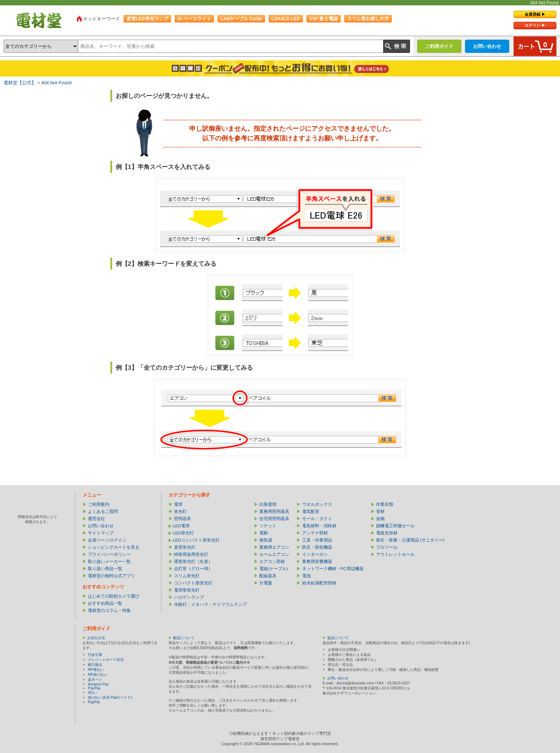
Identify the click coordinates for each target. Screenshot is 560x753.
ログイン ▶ (535, 25)
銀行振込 (95, 665)
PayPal (94, 702)
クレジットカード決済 (106, 660)
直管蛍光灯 (185, 547)
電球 (178, 504)
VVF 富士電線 (324, 19)
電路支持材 (387, 533)
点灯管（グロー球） (193, 569)
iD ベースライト (194, 19)
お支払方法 (96, 638)
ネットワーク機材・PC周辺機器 (333, 569)
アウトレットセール (395, 554)
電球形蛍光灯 (187, 590)
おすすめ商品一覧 (105, 603)
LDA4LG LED (286, 19)
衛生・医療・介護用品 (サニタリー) (410, 540)
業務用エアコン (274, 547)
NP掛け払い (97, 675)
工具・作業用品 (317, 540)
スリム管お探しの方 (368, 19)
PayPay (94, 688)
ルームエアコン (274, 554)
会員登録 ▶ (535, 14)
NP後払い (96, 670)
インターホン (315, 554)
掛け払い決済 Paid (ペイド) (110, 697)
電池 (306, 576)
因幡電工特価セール (395, 526)
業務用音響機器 (317, 562)
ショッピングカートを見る (114, 547)
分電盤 (266, 583)
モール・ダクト (317, 519)
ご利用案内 (99, 504)
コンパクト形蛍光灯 (193, 583)
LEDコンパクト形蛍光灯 (196, 540)
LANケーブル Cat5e (241, 19)
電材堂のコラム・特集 (109, 610)
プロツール (387, 547)
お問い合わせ (487, 46)
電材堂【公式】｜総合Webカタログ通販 (39, 20)
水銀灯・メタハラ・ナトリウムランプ (210, 604)
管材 (380, 512)
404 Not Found (57, 83)
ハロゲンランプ (189, 597)
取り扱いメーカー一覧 (109, 562)
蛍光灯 (180, 512)
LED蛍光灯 (183, 533)
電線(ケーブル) (274, 569)
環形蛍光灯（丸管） (193, 562)
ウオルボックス (317, 504)
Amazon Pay (98, 684)
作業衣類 (385, 504)
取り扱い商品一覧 (105, 569)
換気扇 (266, 540)
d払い (92, 692)
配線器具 (268, 576)
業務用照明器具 (274, 512)
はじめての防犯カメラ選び (114, 596)
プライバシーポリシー (109, 554)
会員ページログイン (107, 540)
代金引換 (95, 655)
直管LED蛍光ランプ (147, 19)
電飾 (264, 533)
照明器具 (182, 519)
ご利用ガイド (439, 46)
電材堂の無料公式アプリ (111, 576)
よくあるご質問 (103, 512)
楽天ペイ (95, 680)
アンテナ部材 (315, 533)
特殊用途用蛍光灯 (191, 554)
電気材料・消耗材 (319, 526)
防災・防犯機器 (317, 547)
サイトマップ (101, 533)
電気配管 (311, 512)
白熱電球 (268, 504)
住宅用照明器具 (274, 519)
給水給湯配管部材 (319, 583)
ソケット (268, 526)
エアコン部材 (272, 562)
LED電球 (181, 526)
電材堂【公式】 (20, 83)
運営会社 (96, 519)
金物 (380, 519)
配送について (184, 638)
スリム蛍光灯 (187, 576)
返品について (338, 638)
